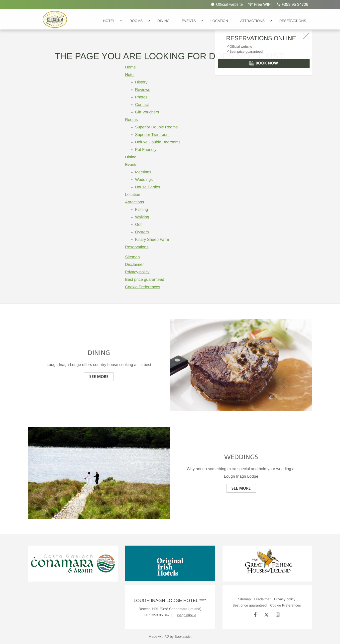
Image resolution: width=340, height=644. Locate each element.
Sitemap (133, 257)
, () (170, 609)
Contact (142, 105)
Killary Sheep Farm (152, 240)
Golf (139, 225)
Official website (227, 4)
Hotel (109, 21)
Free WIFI (260, 4)
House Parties (148, 187)
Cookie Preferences (143, 287)
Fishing (142, 210)
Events (189, 21)
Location (219, 21)
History (141, 82)
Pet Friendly (146, 150)
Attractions (252, 21)
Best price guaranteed (145, 280)
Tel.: (159, 615)
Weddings (144, 180)
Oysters (142, 232)
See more (99, 377)
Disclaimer (135, 265)
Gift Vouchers (147, 112)
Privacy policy (137, 272)
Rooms (136, 21)
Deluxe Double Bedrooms (158, 142)
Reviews (143, 90)
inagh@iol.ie (187, 615)
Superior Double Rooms (157, 127)
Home (131, 67)
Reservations (293, 21)
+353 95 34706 (293, 4)
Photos (141, 97)
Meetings (143, 172)
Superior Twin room (152, 135)
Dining (164, 21)
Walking (142, 217)
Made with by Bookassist (170, 637)
